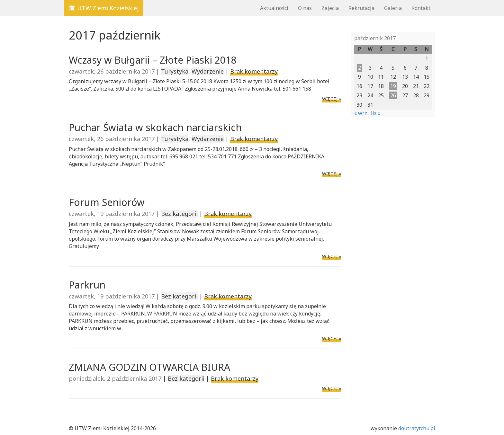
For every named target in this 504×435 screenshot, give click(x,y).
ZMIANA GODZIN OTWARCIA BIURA (149, 367)
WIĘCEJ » (332, 99)
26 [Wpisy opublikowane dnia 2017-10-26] (393, 95)
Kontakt (421, 8)
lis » (376, 113)
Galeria (393, 8)
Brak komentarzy (254, 71)
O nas (305, 8)
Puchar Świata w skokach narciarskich (155, 127)
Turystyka (175, 71)
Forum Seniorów (107, 202)
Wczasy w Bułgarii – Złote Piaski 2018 (153, 60)
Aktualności (274, 8)
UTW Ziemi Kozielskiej (104, 8)
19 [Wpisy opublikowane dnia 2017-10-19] (393, 86)
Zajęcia (330, 8)
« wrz (361, 113)
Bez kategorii (179, 214)
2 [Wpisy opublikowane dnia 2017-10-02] (360, 68)
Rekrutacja (361, 8)
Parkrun (87, 285)
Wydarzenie (208, 71)
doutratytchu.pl (417, 428)
